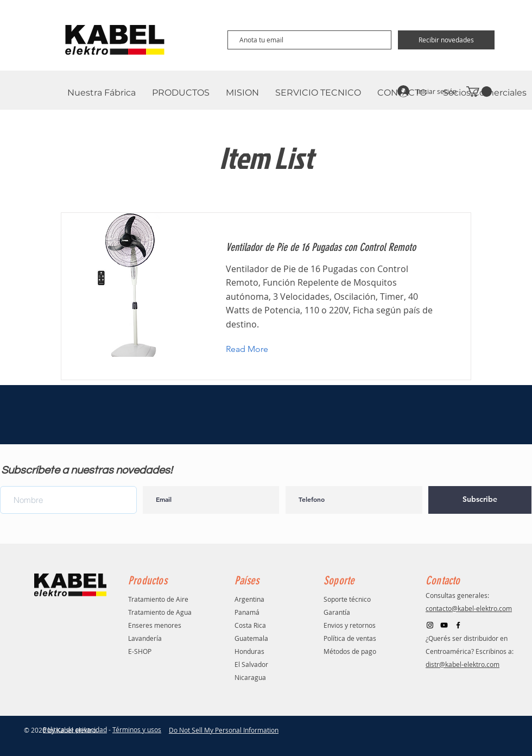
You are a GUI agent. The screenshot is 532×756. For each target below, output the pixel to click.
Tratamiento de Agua (160, 612)
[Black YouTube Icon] (444, 625)
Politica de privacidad (75, 729)
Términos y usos (137, 729)
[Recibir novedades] (446, 40)
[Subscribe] (480, 500)
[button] (255, 350)
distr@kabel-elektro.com (463, 664)
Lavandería (145, 638)
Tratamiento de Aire (158, 599)
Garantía (337, 612)
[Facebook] (458, 625)
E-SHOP (140, 651)
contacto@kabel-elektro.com (469, 608)
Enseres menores (155, 625)
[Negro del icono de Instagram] (430, 625)
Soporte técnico (347, 599)
